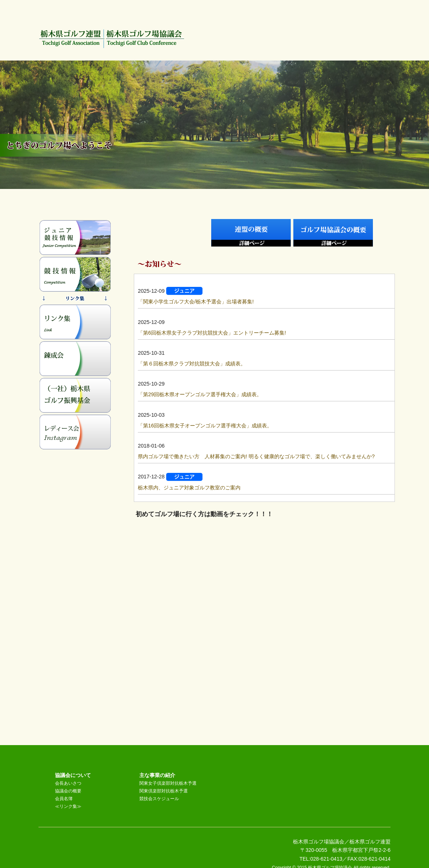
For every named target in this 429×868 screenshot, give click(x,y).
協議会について (73, 775)
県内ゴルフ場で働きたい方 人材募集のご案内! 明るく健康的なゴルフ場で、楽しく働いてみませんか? (256, 456)
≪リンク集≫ (68, 806)
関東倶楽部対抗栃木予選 (164, 791)
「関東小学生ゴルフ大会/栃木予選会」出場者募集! (196, 302)
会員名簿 (64, 799)
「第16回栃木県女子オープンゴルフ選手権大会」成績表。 (205, 426)
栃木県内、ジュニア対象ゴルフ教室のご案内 (189, 488)
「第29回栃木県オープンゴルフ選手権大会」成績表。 (200, 394)
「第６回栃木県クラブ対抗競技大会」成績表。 (192, 364)
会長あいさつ (68, 783)
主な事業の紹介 (157, 775)
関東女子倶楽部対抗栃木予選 (168, 783)
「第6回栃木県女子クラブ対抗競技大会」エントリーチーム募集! (212, 333)
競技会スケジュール (159, 799)
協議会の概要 (68, 791)
